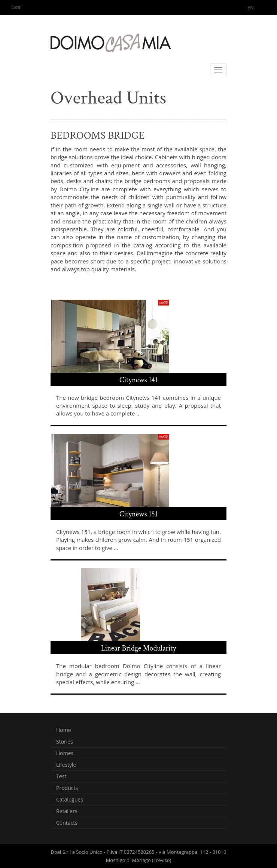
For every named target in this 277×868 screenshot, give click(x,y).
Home (64, 730)
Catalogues (70, 799)
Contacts (67, 823)
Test (61, 776)
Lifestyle (66, 765)
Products (67, 788)
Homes (65, 753)
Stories (65, 742)
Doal (16, 7)
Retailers (67, 811)
